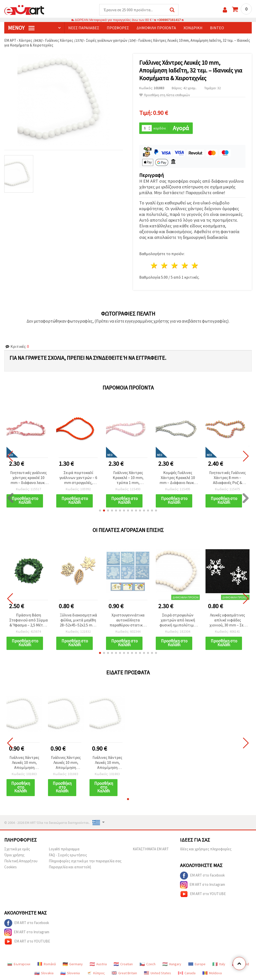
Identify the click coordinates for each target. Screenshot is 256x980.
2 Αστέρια (165, 265)
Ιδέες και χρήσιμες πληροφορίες (206, 849)
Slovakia (44, 973)
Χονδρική (193, 28)
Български (19, 964)
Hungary (172, 964)
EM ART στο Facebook (202, 876)
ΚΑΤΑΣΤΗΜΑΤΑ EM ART (151, 849)
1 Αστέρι (154, 265)
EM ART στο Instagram (202, 885)
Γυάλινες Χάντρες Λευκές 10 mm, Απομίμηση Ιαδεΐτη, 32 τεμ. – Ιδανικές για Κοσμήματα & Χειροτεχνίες (24, 763)
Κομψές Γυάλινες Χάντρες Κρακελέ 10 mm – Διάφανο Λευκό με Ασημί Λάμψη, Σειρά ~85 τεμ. (178, 478)
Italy (219, 964)
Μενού (21, 28)
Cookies (10, 867)
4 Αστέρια (185, 265)
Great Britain (124, 973)
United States (157, 973)
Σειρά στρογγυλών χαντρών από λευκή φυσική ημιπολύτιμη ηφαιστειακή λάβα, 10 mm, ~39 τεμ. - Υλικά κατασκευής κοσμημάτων (178, 620)
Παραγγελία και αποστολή (70, 867)
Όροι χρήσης (14, 855)
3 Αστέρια (175, 265)
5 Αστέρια (195, 265)
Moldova (212, 973)
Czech (148, 964)
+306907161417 (169, 20)
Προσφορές (118, 28)
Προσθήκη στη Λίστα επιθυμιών (165, 95)
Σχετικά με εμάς (17, 849)
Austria (98, 964)
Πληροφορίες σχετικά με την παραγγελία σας (85, 861)
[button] (100, 510)
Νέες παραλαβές (84, 28)
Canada (187, 973)
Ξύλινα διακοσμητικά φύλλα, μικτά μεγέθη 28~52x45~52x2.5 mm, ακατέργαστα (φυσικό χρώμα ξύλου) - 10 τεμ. (78, 620)
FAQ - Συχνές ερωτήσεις (68, 855)
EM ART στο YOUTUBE (203, 894)
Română (46, 964)
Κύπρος (96, 973)
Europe (197, 964)
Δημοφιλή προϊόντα (156, 28)
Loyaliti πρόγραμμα (64, 849)
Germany (73, 964)
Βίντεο (217, 28)
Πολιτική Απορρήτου (21, 861)
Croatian (123, 964)
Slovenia (70, 973)
